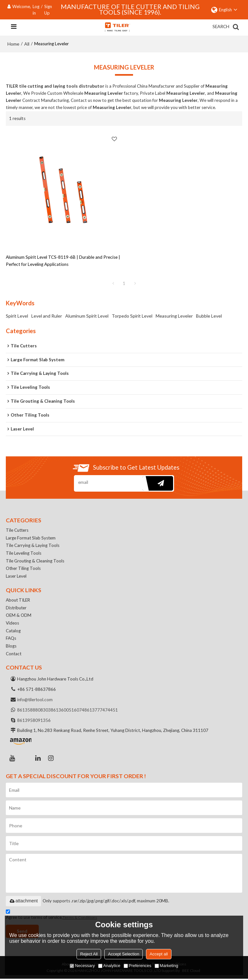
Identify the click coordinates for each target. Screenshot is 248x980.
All (27, 44)
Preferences (138, 966)
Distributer (16, 608)
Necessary (82, 966)
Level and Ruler (47, 316)
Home (13, 44)
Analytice (109, 966)
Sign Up (48, 10)
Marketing (166, 966)
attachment (23, 902)
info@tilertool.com (35, 701)
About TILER (18, 601)
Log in (36, 10)
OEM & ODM (19, 616)
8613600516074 (67, 711)
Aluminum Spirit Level (87, 316)
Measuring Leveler (174, 316)
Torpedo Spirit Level (132, 316)
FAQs (11, 639)
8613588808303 (34, 711)
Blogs (11, 647)
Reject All (89, 954)
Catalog (13, 632)
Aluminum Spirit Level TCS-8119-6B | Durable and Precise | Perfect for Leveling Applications (63, 261)
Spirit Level (17, 316)
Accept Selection (124, 954)
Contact (14, 655)
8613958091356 (34, 722)
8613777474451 (101, 711)
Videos (12, 624)
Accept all (159, 954)
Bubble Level (209, 316)
